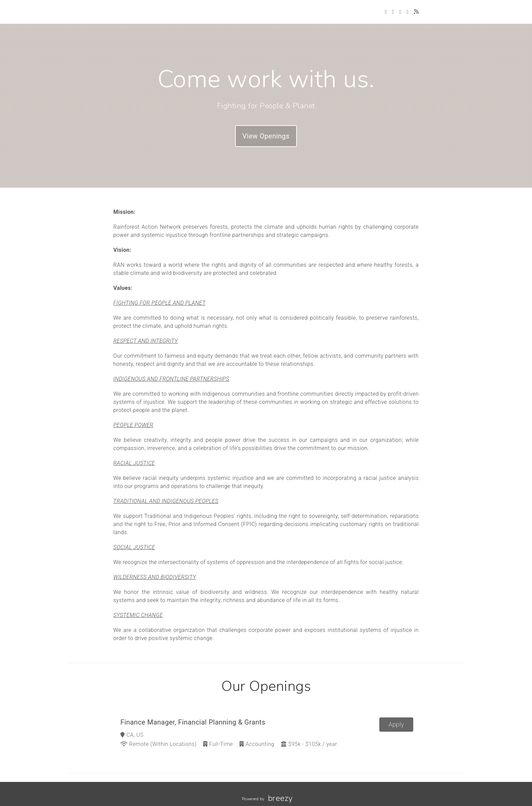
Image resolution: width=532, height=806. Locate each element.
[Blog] (416, 12)
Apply (396, 724)
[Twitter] (386, 12)
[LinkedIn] (407, 12)
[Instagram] (400, 12)
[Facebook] (393, 12)
